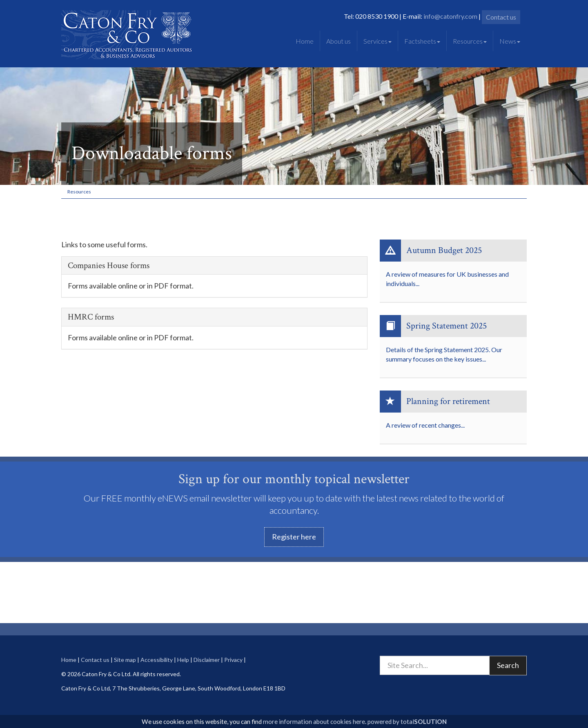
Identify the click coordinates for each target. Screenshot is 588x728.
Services (378, 41)
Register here (294, 537)
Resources (470, 41)
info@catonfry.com (450, 16)
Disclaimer (207, 660)
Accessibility (157, 660)
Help (183, 660)
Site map (125, 660)
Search (508, 665)
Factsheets (422, 41)
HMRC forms (91, 317)
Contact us (501, 17)
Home (305, 41)
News (510, 41)
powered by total (407, 721)
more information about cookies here (314, 721)
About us (339, 41)
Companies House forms (109, 265)
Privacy (233, 660)
